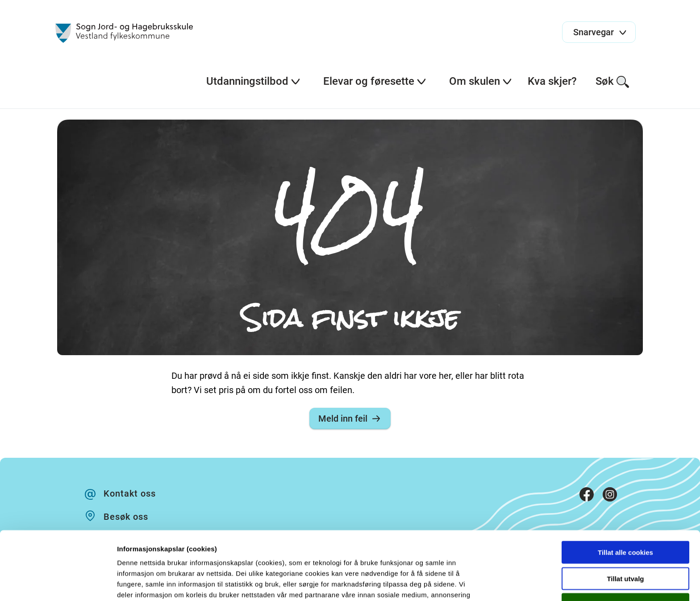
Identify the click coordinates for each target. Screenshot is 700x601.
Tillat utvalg (625, 517)
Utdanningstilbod (254, 81)
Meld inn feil (350, 419)
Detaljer (475, 583)
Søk (613, 82)
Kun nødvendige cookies (625, 543)
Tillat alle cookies (625, 491)
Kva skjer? (552, 81)
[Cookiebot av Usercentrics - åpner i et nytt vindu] (58, 584)
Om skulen (481, 81)
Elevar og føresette (375, 81)
